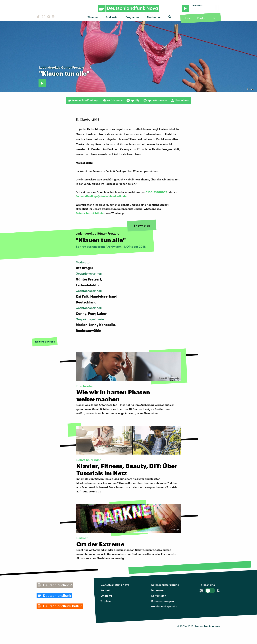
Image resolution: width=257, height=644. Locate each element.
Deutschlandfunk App (84, 100)
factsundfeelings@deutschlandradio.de (101, 196)
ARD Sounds (113, 100)
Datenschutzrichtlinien (90, 213)
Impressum (158, 590)
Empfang (106, 596)
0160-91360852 (156, 192)
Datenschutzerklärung (165, 585)
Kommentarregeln (163, 601)
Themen (93, 17)
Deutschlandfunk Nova (115, 585)
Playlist (201, 18)
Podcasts (112, 17)
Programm (132, 17)
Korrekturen (159, 596)
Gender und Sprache (164, 606)
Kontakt (105, 590)
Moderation (154, 17)
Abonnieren (180, 100)
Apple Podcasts (155, 100)
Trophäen (106, 601)
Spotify (133, 100)
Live (188, 18)
